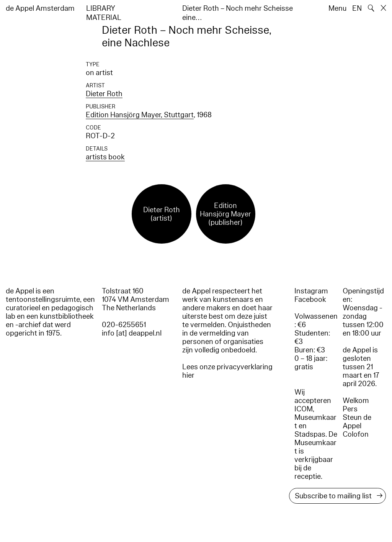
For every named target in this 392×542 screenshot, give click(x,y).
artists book (105, 157)
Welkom (356, 401)
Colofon (356, 434)
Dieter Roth (104, 94)
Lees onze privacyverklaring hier (227, 371)
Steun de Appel (357, 422)
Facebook (310, 300)
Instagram (311, 291)
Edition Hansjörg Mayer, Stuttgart (140, 115)
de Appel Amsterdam (40, 8)
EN (357, 8)
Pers (350, 409)
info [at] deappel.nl (132, 333)
